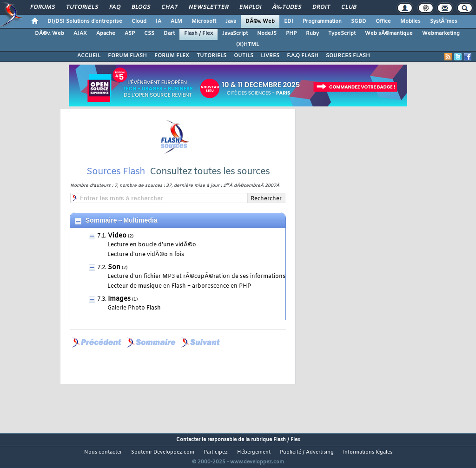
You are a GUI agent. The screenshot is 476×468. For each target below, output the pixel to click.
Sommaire (101, 232)
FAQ (115, 7)
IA (159, 21)
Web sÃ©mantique (389, 33)
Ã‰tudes (287, 7)
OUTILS (244, 56)
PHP (291, 33)
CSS (149, 33)
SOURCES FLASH (348, 56)
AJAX (80, 33)
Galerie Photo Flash (134, 320)
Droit (321, 7)
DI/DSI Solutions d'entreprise (85, 21)
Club (349, 7)
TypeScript (342, 33)
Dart (169, 33)
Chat (169, 7)
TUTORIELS (212, 56)
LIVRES (270, 56)
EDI (289, 21)
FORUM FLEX (172, 56)
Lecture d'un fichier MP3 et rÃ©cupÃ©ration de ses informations (196, 288)
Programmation (322, 21)
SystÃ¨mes (444, 21)
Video (117, 247)
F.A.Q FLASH (303, 56)
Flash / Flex (198, 33)
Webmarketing (441, 33)
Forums (43, 7)
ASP (130, 33)
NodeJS (267, 33)
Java (231, 21)
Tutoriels (82, 7)
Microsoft (204, 21)
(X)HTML (248, 45)
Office (383, 21)
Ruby (312, 33)
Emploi (250, 7)
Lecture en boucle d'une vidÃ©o (152, 257)
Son (114, 279)
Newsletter (208, 7)
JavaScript (235, 33)
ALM (176, 21)
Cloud (139, 21)
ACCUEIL (89, 56)
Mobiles (410, 21)
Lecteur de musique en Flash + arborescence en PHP (179, 298)
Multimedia (140, 232)
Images (119, 311)
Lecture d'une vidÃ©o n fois (146, 266)
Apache (106, 33)
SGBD (359, 21)
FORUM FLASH (127, 56)
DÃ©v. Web (260, 21)
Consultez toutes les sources (210, 183)
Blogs (141, 7)
